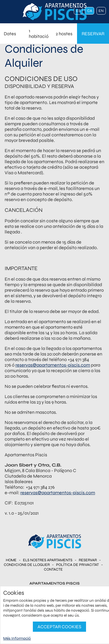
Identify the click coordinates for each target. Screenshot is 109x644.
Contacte (53, 569)
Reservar (88, 560)
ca (90, 11)
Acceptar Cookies (59, 627)
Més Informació (17, 638)
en (101, 11)
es (78, 11)
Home (11, 560)
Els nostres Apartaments (48, 560)
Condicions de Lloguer (27, 565)
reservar (93, 34)
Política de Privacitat (77, 565)
